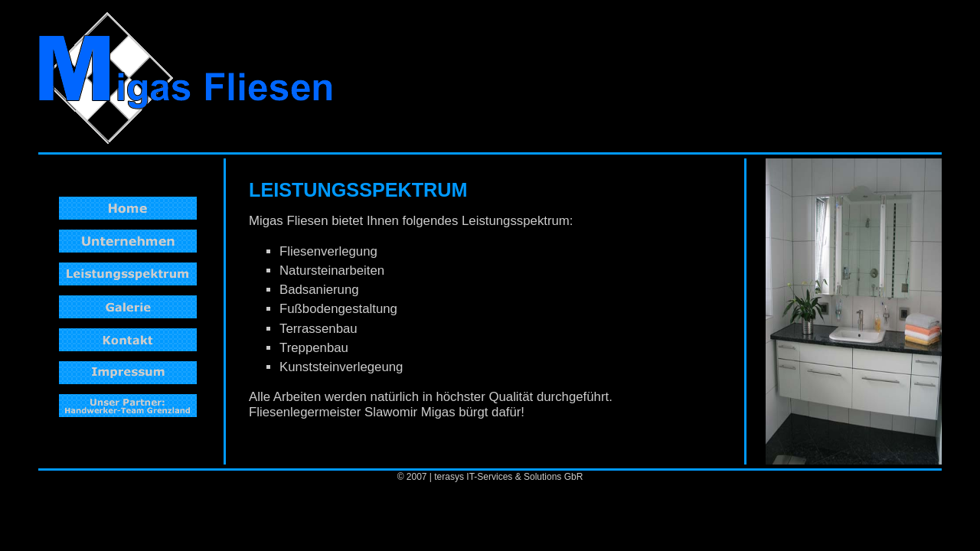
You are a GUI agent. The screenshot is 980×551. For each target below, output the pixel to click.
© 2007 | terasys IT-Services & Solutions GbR (490, 477)
